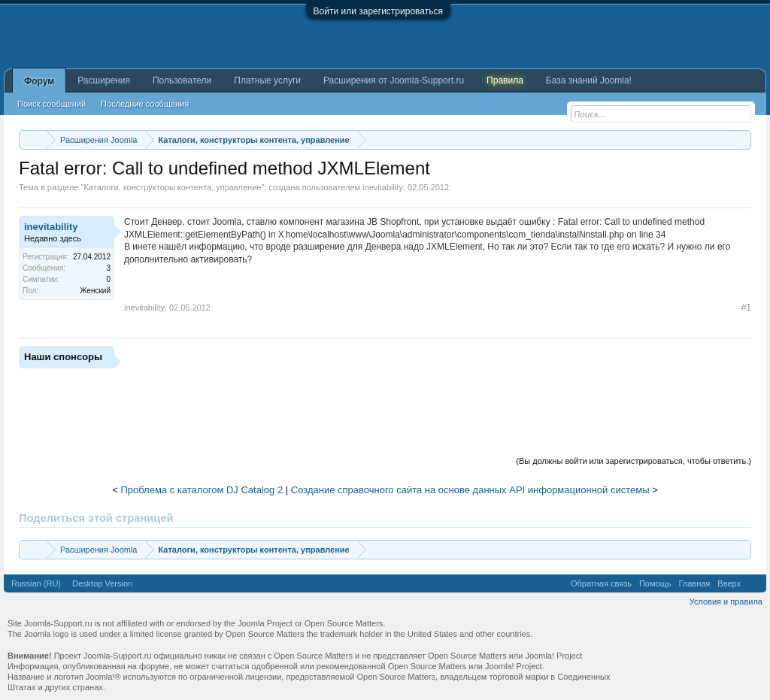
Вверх (729, 583)
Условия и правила (726, 602)
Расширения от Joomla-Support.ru (394, 80)
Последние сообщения (145, 104)
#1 (746, 308)
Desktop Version (102, 583)
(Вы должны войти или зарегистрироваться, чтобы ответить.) (634, 461)
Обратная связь (601, 583)
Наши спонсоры (63, 357)
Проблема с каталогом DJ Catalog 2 (202, 490)
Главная (694, 583)
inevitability (383, 187)
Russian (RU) (36, 583)
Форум (39, 81)
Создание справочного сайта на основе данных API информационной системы (470, 490)
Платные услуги (267, 80)
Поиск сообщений (52, 104)
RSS (753, 583)
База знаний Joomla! (589, 80)
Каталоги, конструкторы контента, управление (172, 187)
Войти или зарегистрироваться (378, 11)
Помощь (655, 583)
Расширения (104, 80)
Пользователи (182, 80)
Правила (505, 80)
